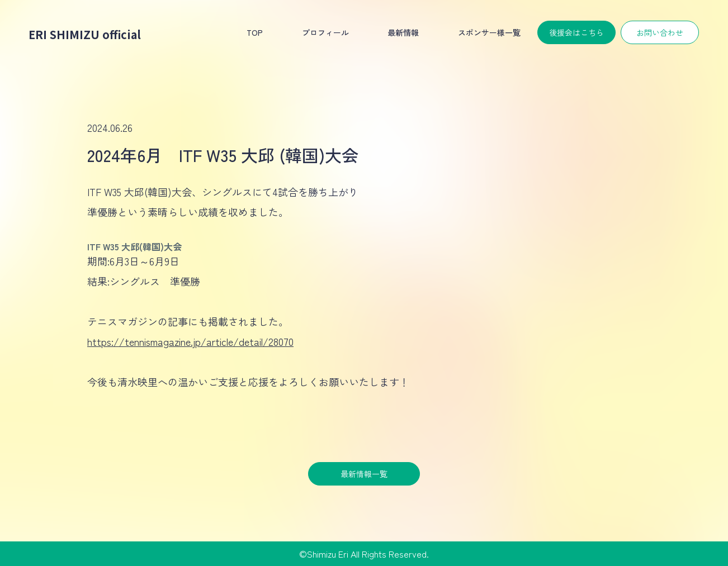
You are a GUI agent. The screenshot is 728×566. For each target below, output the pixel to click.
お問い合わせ (660, 32)
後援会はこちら (576, 32)
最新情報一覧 (364, 474)
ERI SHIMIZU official (85, 34)
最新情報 (403, 32)
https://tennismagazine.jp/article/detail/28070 (190, 341)
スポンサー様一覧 (489, 32)
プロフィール (325, 32)
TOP (255, 32)
